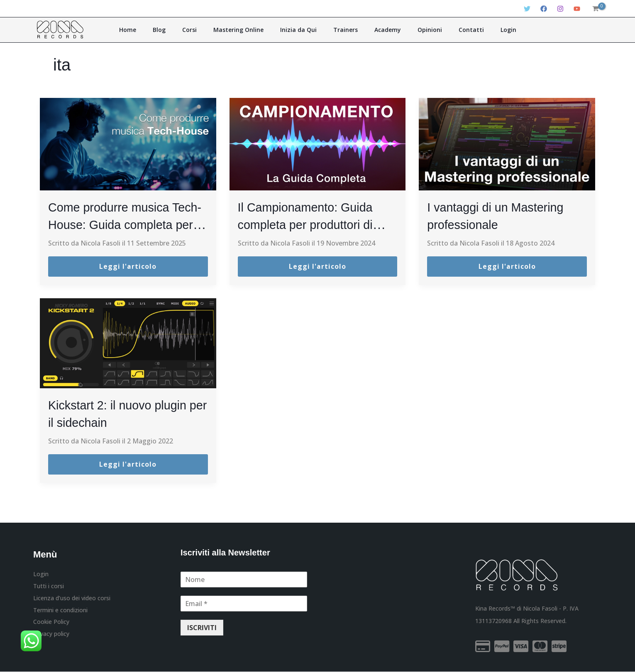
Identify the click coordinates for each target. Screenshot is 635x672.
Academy (379, 30)
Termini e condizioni (60, 611)
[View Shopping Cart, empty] (595, 9)
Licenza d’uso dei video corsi (72, 599)
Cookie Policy (51, 623)
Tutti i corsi (49, 586)
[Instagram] (560, 9)
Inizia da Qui (301, 30)
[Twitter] (527, 9)
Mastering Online (247, 30)
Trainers (343, 30)
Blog (180, 30)
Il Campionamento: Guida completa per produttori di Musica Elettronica (313, 224)
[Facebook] (544, 9)
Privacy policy (51, 636)
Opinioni (415, 30)
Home (154, 30)
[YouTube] (577, 9)
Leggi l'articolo (128, 267)
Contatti (451, 30)
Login (482, 30)
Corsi (204, 30)
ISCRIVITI (202, 628)
